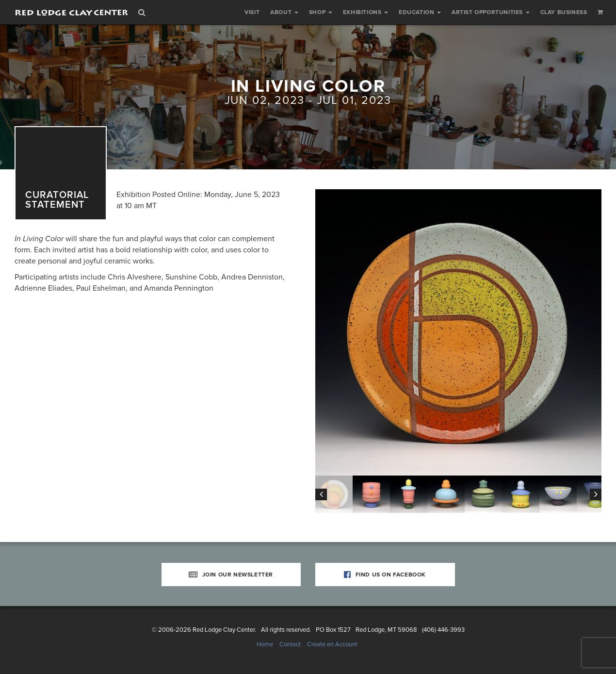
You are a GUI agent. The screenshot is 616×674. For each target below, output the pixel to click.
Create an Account (332, 644)
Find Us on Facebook (385, 575)
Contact (290, 644)
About (284, 12)
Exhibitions (365, 12)
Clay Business (564, 12)
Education (420, 12)
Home (265, 644)
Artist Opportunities (491, 12)
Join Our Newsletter (231, 575)
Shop (321, 12)
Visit (252, 12)
